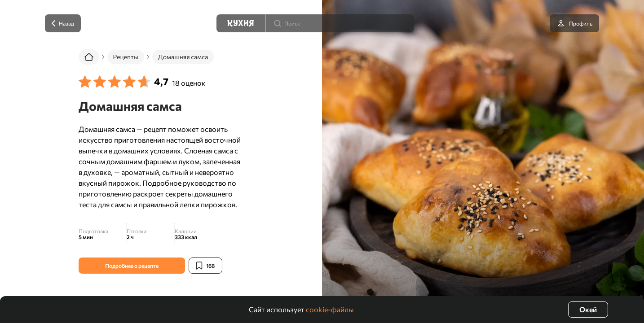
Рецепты (126, 57)
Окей (588, 309)
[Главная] (89, 57)
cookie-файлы (330, 309)
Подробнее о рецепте (132, 266)
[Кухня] (241, 23)
